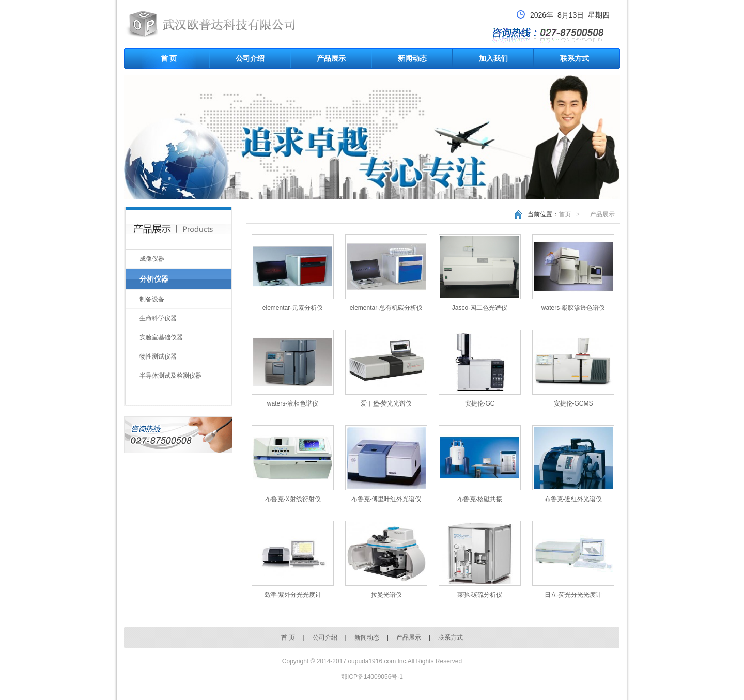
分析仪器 (154, 279)
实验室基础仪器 (161, 337)
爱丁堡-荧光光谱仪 (386, 403)
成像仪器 (152, 259)
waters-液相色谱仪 (293, 403)
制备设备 (152, 299)
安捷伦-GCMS (574, 403)
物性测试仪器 (158, 356)
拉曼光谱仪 (386, 595)
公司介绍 (250, 58)
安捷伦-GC (480, 403)
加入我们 (493, 58)
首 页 (169, 58)
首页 (565, 214)
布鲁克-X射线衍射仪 (293, 499)
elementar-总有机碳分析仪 (386, 308)
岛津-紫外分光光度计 (293, 595)
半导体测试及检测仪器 (171, 376)
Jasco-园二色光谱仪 (480, 308)
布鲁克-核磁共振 (480, 499)
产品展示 (331, 58)
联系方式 (575, 58)
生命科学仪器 (158, 318)
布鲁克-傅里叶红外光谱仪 (386, 499)
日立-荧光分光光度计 (574, 595)
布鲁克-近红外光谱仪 (574, 499)
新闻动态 (412, 58)
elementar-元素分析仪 (293, 308)
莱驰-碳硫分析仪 (480, 595)
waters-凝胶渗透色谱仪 (573, 308)
